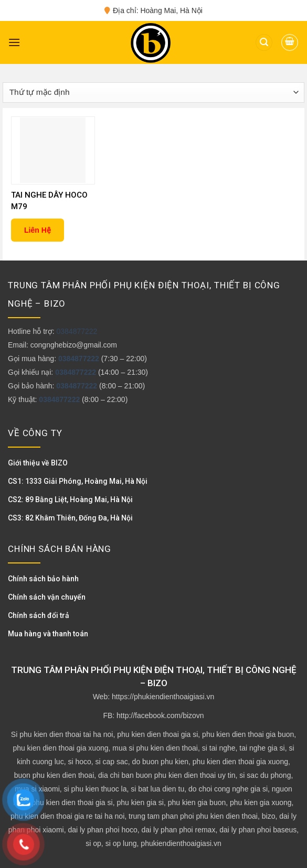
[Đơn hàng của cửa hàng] (153, 93)
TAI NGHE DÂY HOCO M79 (49, 201)
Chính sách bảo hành (43, 579)
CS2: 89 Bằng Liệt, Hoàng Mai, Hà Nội (70, 500)
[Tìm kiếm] (264, 43)
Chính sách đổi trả (39, 615)
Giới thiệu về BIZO (38, 463)
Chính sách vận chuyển (47, 597)
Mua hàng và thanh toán (48, 634)
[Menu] (14, 42)
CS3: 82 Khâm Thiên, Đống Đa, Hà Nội (70, 518)
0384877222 (77, 331)
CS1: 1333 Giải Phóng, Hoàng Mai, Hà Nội (78, 481)
